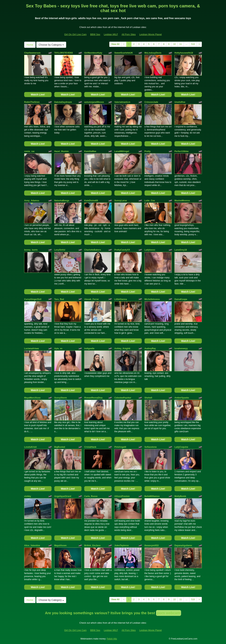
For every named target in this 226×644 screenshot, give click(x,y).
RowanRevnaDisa (93, 398)
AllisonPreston (122, 496)
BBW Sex (95, 34)
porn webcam (169, 613)
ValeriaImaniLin (122, 102)
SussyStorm (61, 398)
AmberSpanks (182, 398)
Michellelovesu (152, 299)
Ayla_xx (58, 349)
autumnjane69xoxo (94, 102)
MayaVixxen (61, 546)
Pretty (148, 151)
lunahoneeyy (181, 349)
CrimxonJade (151, 102)
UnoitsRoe (180, 102)
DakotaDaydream (63, 102)
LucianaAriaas (32, 349)
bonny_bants (31, 250)
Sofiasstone (151, 447)
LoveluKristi (30, 447)
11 (181, 44)
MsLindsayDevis (153, 53)
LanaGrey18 (181, 250)
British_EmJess (92, 546)
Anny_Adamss (32, 201)
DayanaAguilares (183, 546)
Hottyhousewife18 (184, 53)
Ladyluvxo (150, 250)
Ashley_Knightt (122, 349)
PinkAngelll (120, 447)
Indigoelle (89, 349)
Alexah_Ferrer (92, 299)
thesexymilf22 (152, 546)
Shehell (148, 398)
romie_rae (29, 151)
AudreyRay (150, 349)
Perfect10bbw (181, 151)
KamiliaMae (90, 151)
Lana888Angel (122, 151)
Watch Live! (38, 95)
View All (115, 44)
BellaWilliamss (152, 496)
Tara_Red (59, 299)
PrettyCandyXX (122, 250)
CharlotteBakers (93, 250)
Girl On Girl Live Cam (75, 34)
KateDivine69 (91, 201)
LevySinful (60, 250)
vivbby (28, 496)
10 (174, 44)
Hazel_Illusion (62, 151)
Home (30, 45)
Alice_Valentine (32, 546)
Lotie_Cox (150, 201)
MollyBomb (180, 496)
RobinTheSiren (32, 102)
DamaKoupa (181, 299)
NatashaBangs (62, 201)
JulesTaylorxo (122, 546)
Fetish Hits (112, 639)
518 (193, 44)
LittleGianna (121, 299)
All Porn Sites (129, 34)
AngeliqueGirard (63, 496)
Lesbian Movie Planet (150, 34)
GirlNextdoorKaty (93, 53)
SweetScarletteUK (124, 53)
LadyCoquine (181, 447)
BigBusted (60, 447)
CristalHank (90, 447)
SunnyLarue (121, 201)
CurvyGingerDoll (33, 299)
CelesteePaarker (123, 398)
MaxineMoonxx (182, 201)
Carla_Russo (91, 496)
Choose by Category (51, 45)
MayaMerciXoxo (32, 398)
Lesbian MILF (111, 34)
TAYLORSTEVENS (64, 53)
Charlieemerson (32, 53)
